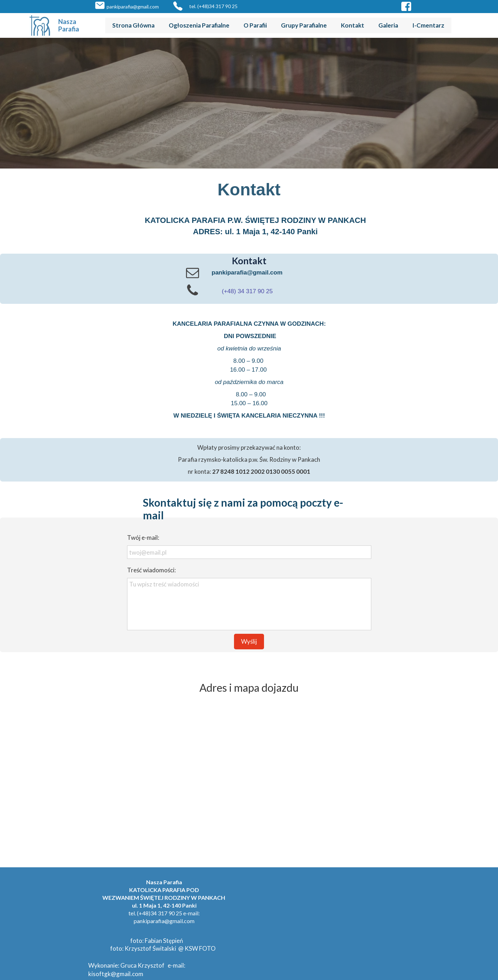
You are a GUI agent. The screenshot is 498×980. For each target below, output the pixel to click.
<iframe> (249, 778)
